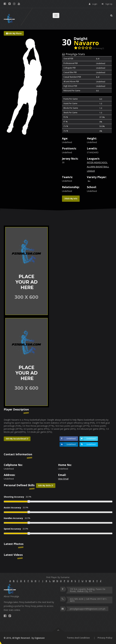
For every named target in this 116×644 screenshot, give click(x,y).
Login (95, 4)
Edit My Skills (46, 486)
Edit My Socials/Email (17, 439)
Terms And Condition (78, 638)
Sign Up (109, 4)
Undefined (68, 439)
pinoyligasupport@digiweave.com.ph (88, 609)
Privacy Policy (105, 638)
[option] (30, 271)
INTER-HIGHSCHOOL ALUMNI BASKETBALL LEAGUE (98, 167)
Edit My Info (71, 199)
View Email (63, 479)
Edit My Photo (14, 33)
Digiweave (40, 638)
